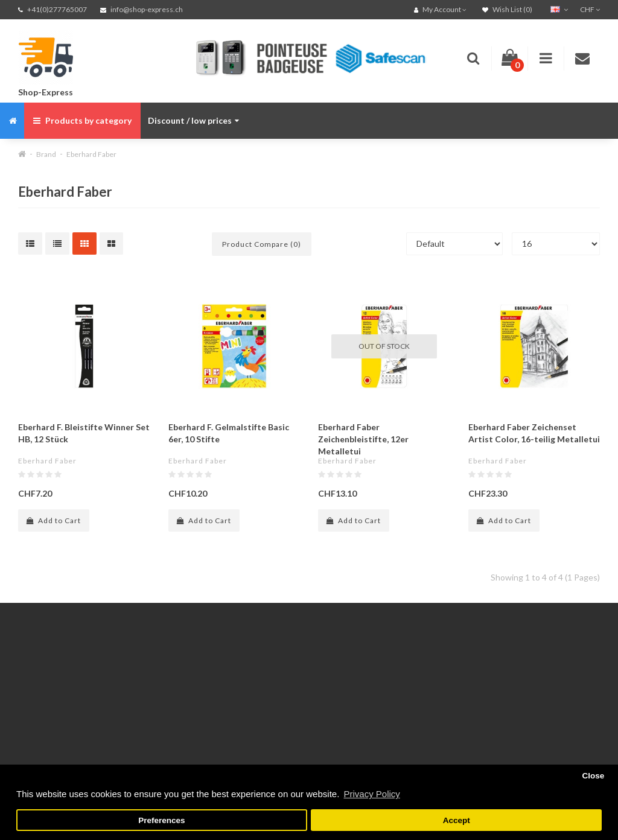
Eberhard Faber (91, 154)
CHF (590, 9)
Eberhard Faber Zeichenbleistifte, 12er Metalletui (363, 439)
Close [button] (593, 776)
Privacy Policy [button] (371, 794)
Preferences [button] (161, 820)
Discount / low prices (193, 120)
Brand (46, 154)
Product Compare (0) (262, 244)
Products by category (82, 120)
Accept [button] (457, 820)
